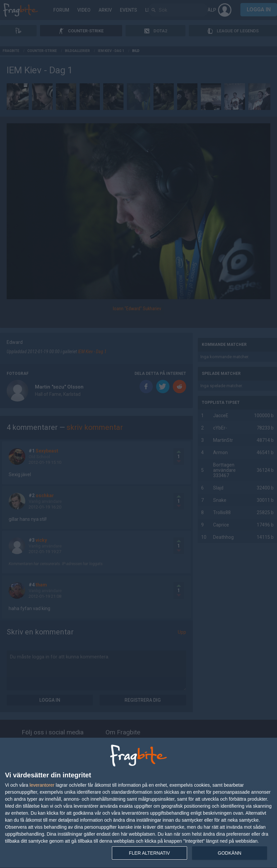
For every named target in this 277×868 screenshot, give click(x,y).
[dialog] (138, 803)
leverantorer (42, 785)
